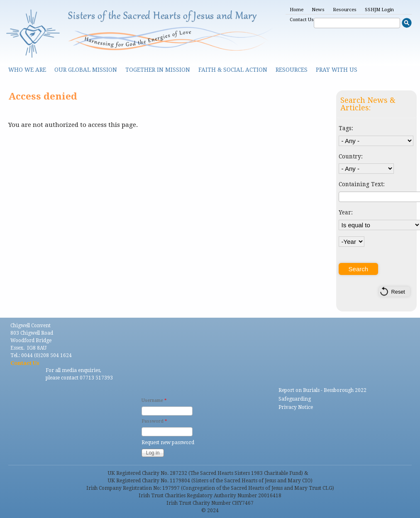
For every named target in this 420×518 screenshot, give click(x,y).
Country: (351, 156)
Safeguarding (295, 399)
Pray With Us (337, 70)
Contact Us (302, 20)
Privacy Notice (296, 407)
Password (154, 421)
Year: (346, 212)
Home (297, 10)
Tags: (346, 128)
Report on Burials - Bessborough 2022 (322, 390)
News (318, 10)
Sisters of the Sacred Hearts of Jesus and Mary (162, 16)
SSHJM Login (379, 10)
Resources (345, 10)
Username (154, 400)
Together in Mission (158, 70)
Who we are (27, 70)
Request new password (168, 443)
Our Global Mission (86, 70)
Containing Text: (362, 184)
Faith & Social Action (233, 70)
